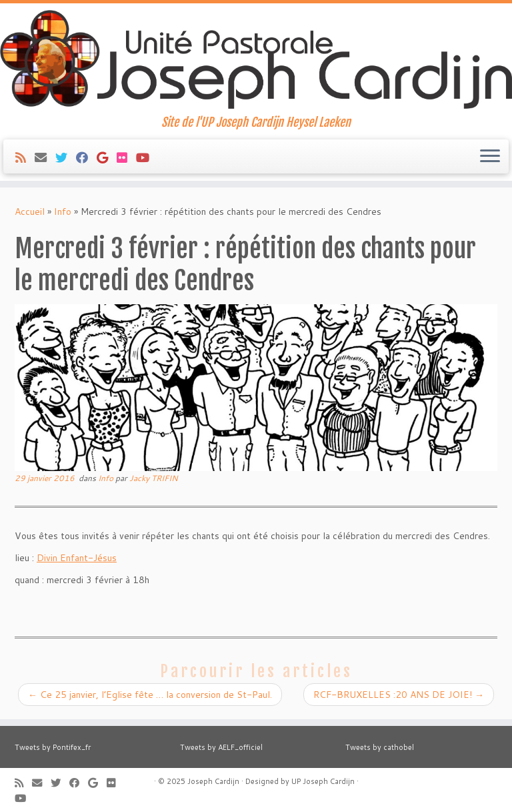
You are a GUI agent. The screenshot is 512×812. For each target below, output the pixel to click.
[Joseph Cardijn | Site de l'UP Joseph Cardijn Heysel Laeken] (256, 59)
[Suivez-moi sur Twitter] (66, 157)
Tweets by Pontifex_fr (53, 747)
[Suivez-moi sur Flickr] (126, 157)
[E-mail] (45, 157)
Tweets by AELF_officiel (221, 747)
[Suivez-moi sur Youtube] (147, 157)
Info (63, 212)
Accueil (30, 212)
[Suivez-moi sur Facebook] (86, 157)
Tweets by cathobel (380, 747)
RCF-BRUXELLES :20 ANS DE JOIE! (399, 695)
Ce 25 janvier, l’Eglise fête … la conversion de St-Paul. (150, 695)
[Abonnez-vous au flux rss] (25, 157)
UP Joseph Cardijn (323, 781)
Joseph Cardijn (213, 781)
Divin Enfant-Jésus (77, 558)
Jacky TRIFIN (154, 478)
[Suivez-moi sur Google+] (107, 157)
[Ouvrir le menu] (490, 157)
